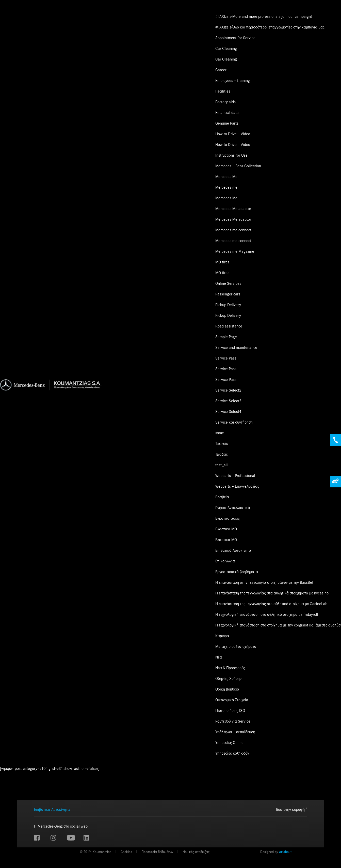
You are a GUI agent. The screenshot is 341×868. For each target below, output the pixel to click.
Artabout (285, 852)
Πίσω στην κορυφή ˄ (291, 810)
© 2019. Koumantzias (95, 852)
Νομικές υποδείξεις (196, 852)
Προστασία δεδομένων (157, 852)
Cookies (126, 852)
